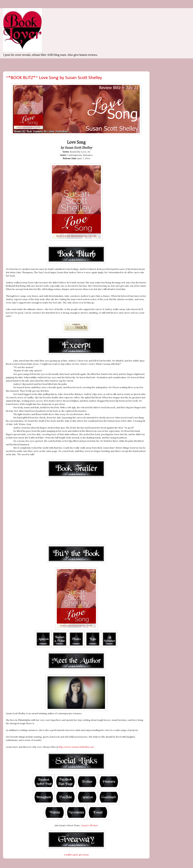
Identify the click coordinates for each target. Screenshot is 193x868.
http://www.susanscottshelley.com (76, 747)
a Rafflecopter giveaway (76, 855)
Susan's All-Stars (90, 826)
